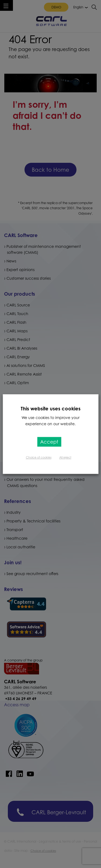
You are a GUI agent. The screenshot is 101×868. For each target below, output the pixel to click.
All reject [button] (65, 457)
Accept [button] (49, 442)
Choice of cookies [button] (39, 457)
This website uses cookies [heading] (51, 408)
